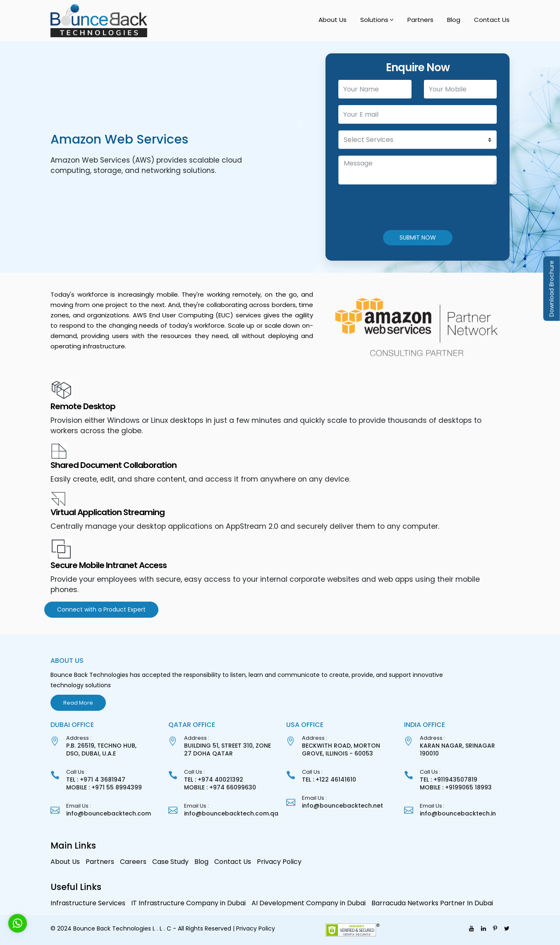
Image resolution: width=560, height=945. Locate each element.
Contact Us (492, 20)
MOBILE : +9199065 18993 (456, 787)
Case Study (170, 862)
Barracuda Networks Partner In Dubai (432, 903)
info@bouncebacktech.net (342, 806)
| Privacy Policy (254, 928)
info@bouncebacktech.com (109, 813)
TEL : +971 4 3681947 (96, 780)
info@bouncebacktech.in (458, 813)
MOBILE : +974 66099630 (220, 787)
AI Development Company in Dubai (309, 903)
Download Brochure (552, 289)
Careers (133, 862)
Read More (78, 703)
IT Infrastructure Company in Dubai (188, 903)
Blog (454, 20)
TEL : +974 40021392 (214, 780)
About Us (333, 20)
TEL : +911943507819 (449, 780)
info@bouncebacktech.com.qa (231, 813)
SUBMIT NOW (418, 237)
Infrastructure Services (88, 903)
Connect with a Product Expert (101, 609)
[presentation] (401, 207)
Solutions (374, 20)
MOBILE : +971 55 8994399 (104, 787)
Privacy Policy (279, 862)
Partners (420, 20)
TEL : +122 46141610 (329, 780)
